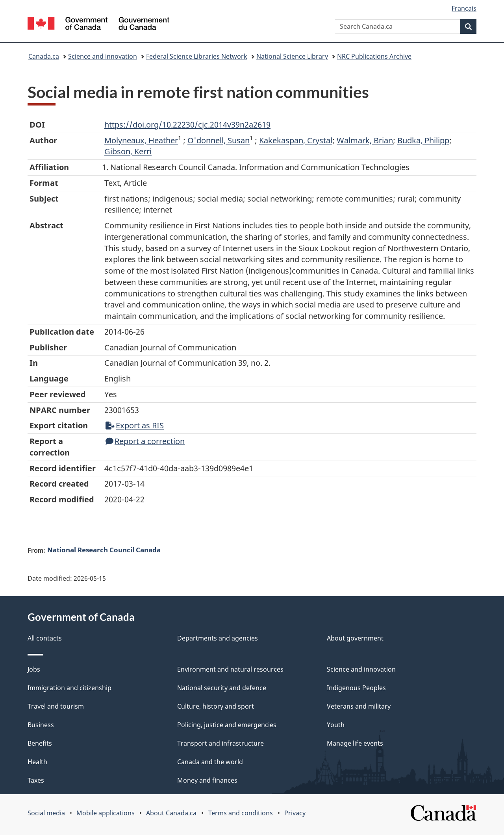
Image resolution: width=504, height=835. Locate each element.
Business (41, 725)
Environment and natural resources (230, 669)
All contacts (45, 638)
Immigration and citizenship (69, 688)
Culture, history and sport (216, 706)
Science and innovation (103, 56)
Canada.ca (44, 56)
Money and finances (207, 780)
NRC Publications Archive (374, 56)
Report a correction (145, 441)
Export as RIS (135, 425)
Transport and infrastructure (220, 743)
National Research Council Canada (104, 550)
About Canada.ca (171, 813)
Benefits (40, 743)
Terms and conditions (241, 813)
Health (37, 762)
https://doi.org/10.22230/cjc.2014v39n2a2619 (187, 125)
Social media (46, 813)
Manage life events (355, 743)
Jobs (34, 669)
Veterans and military (359, 706)
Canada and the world (210, 762)
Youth (336, 725)
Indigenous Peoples (356, 688)
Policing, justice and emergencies (227, 725)
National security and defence (222, 688)
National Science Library (292, 56)
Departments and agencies (218, 638)
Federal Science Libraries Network (197, 56)
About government (355, 638)
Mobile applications (106, 813)
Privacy (295, 813)
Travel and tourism (56, 706)
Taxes (36, 780)
